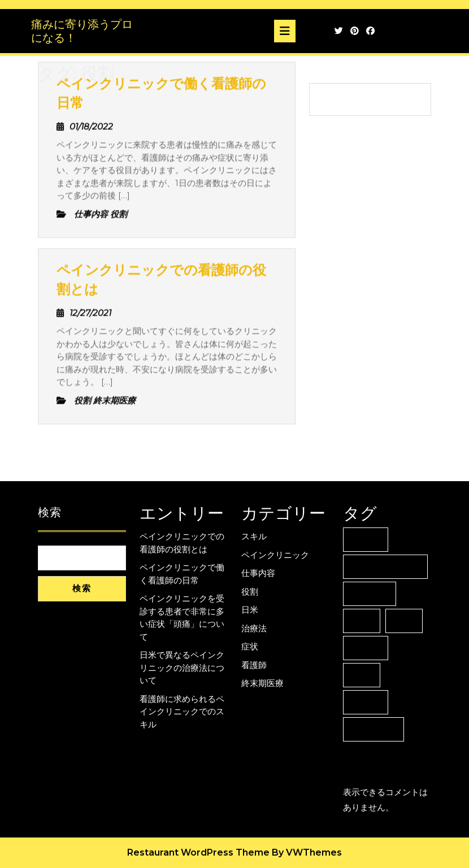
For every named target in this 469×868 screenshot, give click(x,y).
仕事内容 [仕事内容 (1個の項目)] (370, 594)
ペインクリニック (275, 555)
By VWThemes (307, 852)
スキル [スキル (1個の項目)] (366, 539)
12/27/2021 (90, 210)
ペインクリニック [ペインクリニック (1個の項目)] (385, 566)
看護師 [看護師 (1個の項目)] (366, 702)
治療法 (254, 628)
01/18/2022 (91, 24)
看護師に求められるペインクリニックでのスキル (182, 712)
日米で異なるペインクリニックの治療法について (182, 668)
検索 (50, 512)
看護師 (254, 665)
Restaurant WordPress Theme (198, 852)
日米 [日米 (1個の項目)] (404, 621)
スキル (254, 536)
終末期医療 (262, 683)
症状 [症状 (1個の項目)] (362, 675)
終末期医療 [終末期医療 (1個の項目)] (374, 729)
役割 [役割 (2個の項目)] (362, 621)
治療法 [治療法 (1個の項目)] (366, 648)
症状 (250, 646)
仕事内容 (258, 573)
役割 (250, 592)
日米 (250, 610)
